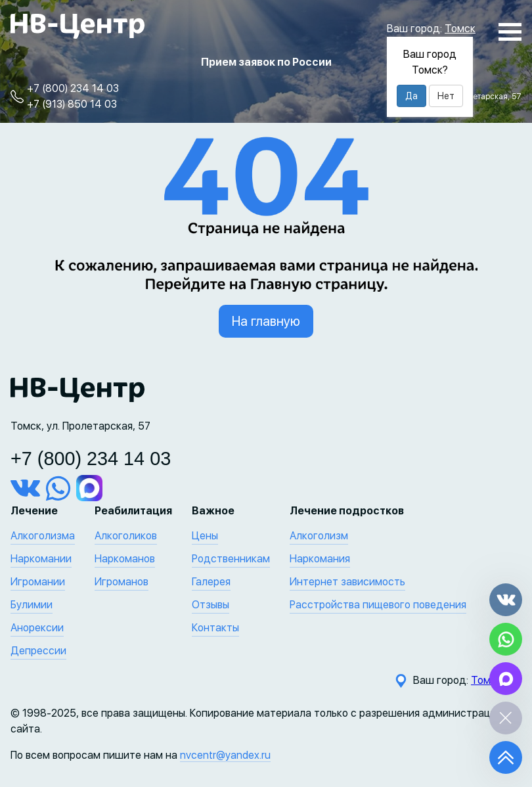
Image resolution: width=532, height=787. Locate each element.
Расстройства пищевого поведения (378, 605)
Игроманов (122, 582)
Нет (446, 96)
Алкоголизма (43, 536)
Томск (460, 29)
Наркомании (41, 559)
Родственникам (231, 559)
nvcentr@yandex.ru (225, 755)
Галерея (211, 582)
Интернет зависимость (347, 582)
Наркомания (320, 559)
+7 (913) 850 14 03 (72, 104)
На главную (266, 321)
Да (411, 96)
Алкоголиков (126, 536)
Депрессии (38, 651)
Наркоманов (125, 559)
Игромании (38, 582)
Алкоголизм (319, 536)
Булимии (32, 605)
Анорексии (37, 628)
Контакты (215, 628)
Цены (205, 536)
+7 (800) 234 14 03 (73, 88)
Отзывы (211, 605)
